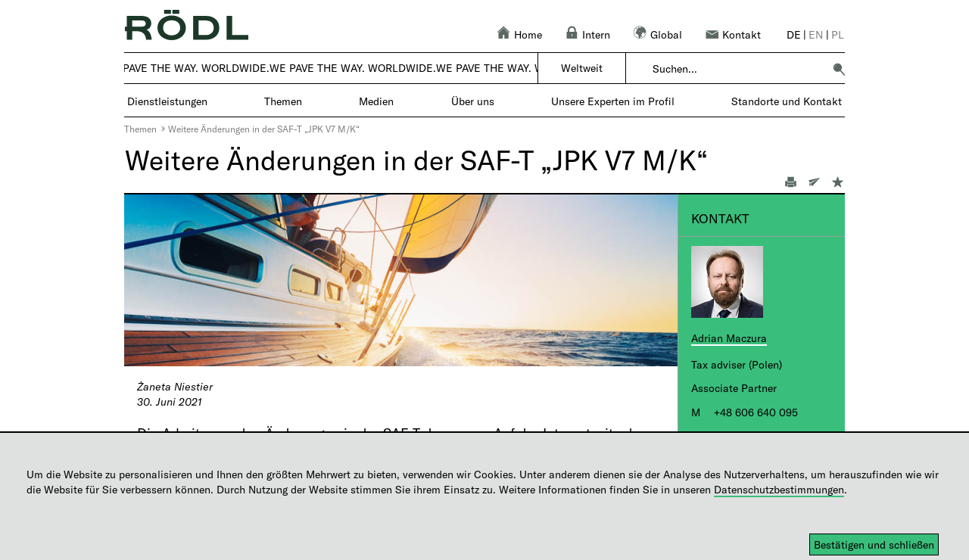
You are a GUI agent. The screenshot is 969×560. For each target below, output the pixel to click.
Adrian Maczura (729, 338)
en (816, 34)
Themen (140, 129)
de (794, 34)
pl (838, 34)
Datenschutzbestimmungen (779, 489)
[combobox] (738, 69)
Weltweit (582, 68)
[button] (839, 69)
